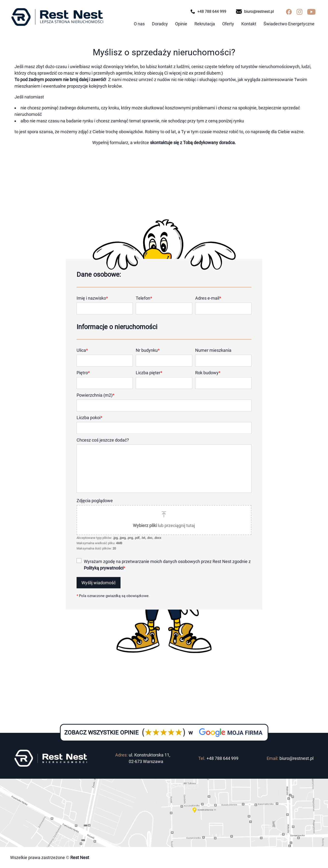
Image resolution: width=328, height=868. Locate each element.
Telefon (144, 305)
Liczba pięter (149, 380)
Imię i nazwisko (92, 305)
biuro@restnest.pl (296, 758)
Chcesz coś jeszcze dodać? (103, 447)
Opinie (181, 24)
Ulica (82, 357)
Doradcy (160, 24)
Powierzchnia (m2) (96, 402)
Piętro (83, 380)
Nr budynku (148, 357)
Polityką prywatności (104, 575)
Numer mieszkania (213, 357)
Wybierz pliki (145, 532)
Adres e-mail (208, 305)
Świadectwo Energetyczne (289, 24)
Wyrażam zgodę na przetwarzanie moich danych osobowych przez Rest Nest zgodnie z (167, 572)
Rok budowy (208, 380)
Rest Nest (79, 857)
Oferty (228, 24)
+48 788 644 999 (222, 758)
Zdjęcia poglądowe (95, 507)
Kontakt (249, 24)
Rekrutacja (205, 24)
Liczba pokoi (89, 424)
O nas (139, 24)
